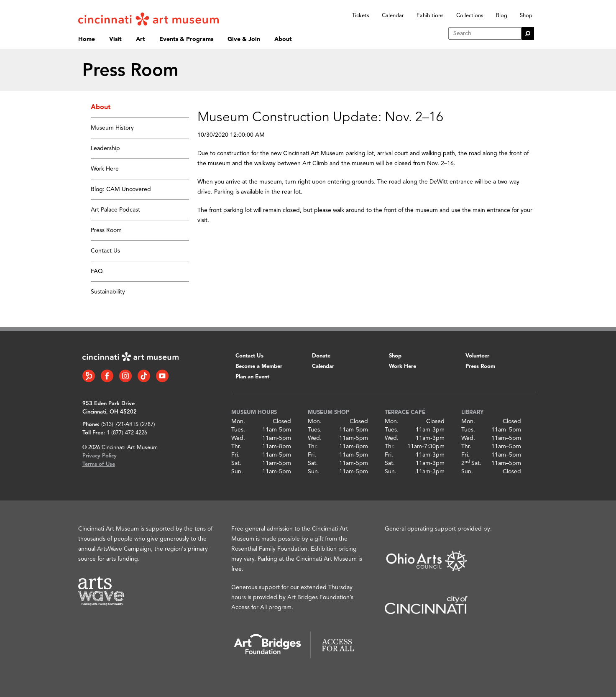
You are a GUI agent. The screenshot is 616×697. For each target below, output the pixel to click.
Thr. (236, 447)
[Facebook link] (107, 376)
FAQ (97, 271)
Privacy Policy (100, 456)
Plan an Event (252, 377)
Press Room (106, 230)
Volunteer (477, 356)
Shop (526, 16)
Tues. (238, 430)
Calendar (393, 16)
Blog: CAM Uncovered (121, 189)
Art (141, 39)
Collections (470, 16)
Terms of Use (99, 464)
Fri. (235, 455)
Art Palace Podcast (115, 210)
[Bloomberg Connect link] (89, 376)
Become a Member (259, 366)
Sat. (236, 463)
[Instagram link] (125, 376)
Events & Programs (186, 39)
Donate (321, 356)
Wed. (238, 438)
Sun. (237, 472)
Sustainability (108, 292)
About (283, 39)
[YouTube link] (162, 376)
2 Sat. (471, 463)
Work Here (105, 169)
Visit (115, 39)
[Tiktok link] (144, 376)
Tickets (361, 16)
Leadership (105, 148)
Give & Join (244, 39)
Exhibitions (430, 16)
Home (87, 39)
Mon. (238, 421)
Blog (502, 16)
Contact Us (105, 251)
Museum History (112, 128)
